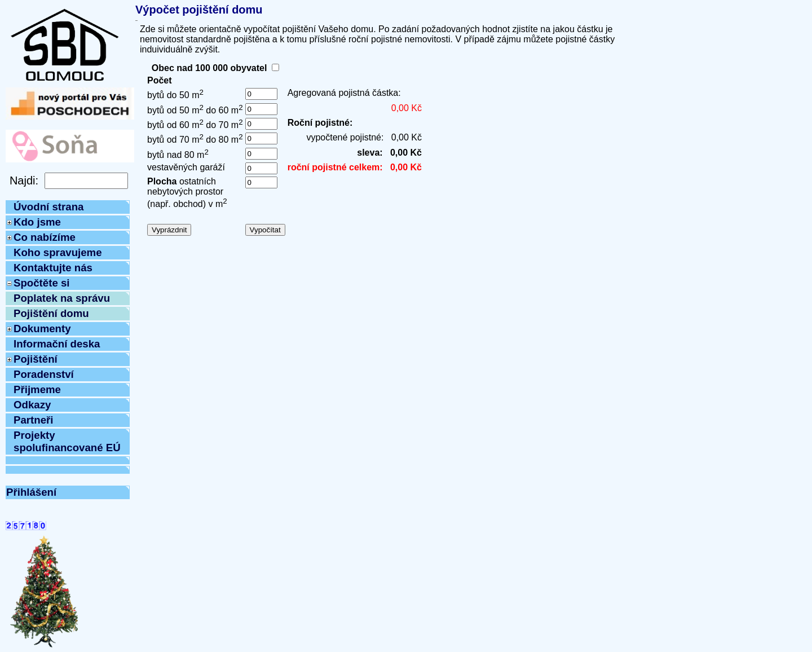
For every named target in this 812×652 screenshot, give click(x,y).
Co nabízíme (45, 237)
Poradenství (44, 374)
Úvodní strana (48, 207)
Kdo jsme (37, 222)
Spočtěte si (42, 283)
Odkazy (32, 405)
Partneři (34, 420)
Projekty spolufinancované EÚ (67, 441)
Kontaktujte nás (53, 268)
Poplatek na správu (62, 298)
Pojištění (36, 359)
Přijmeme (37, 389)
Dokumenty (42, 329)
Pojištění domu (51, 313)
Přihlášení (31, 492)
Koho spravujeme (58, 252)
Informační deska (57, 344)
